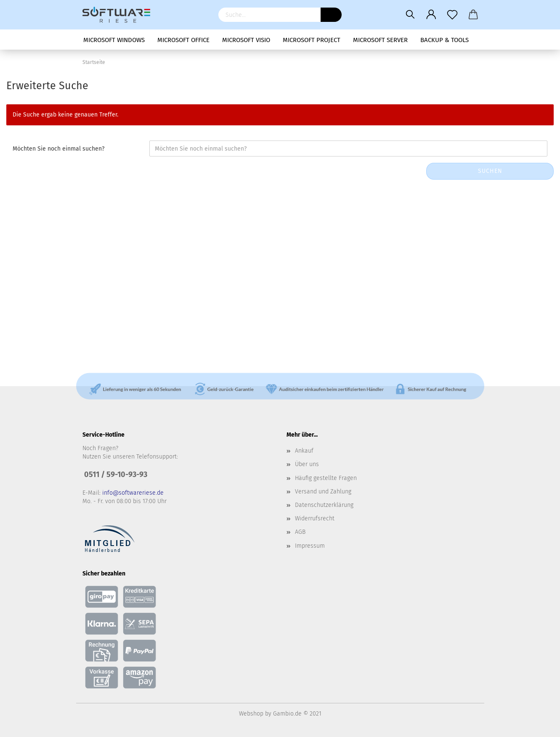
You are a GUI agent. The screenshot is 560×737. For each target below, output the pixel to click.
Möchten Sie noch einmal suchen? (58, 149)
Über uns (307, 464)
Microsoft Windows (114, 40)
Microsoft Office (183, 40)
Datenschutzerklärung (324, 505)
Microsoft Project (312, 40)
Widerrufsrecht (315, 518)
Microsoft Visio (246, 40)
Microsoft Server (380, 40)
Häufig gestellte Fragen (326, 478)
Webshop (251, 714)
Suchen (490, 171)
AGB (300, 532)
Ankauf (304, 451)
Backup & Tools (445, 40)
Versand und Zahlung (323, 492)
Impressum (310, 546)
